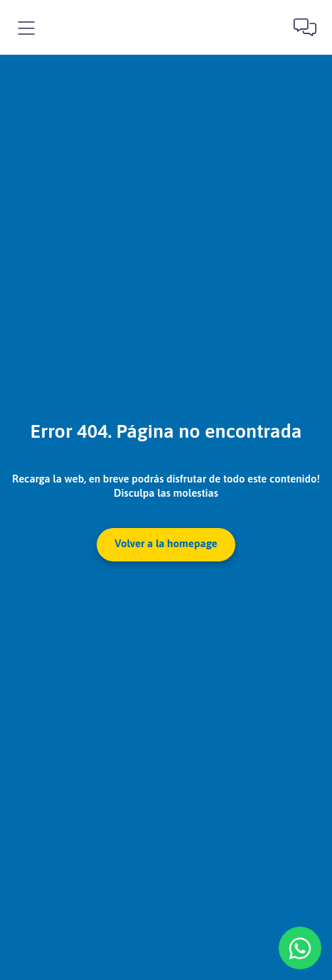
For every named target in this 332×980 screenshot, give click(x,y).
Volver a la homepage (166, 543)
